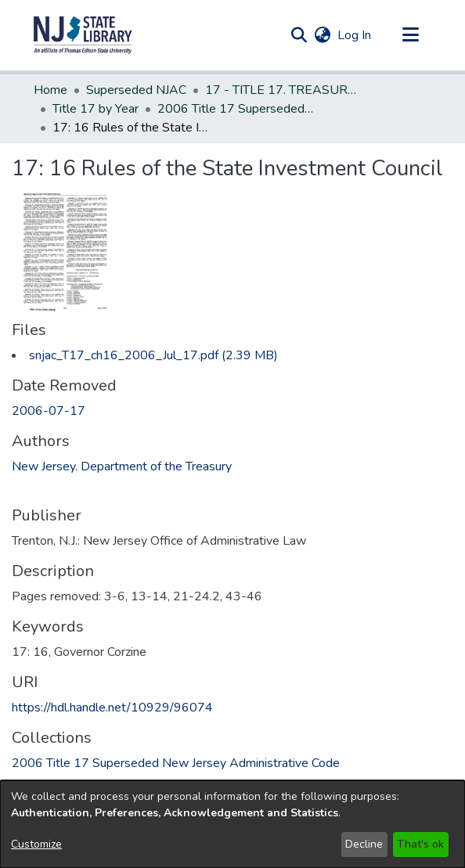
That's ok (420, 844)
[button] (83, 35)
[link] (153, 355)
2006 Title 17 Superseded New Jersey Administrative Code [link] (236, 109)
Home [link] (50, 90)
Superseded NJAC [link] (136, 90)
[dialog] (232, 824)
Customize (36, 844)
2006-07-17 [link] (49, 411)
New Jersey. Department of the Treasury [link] (122, 466)
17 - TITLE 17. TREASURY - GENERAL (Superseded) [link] (283, 90)
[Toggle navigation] (410, 35)
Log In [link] (355, 35)
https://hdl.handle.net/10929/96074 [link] (112, 708)
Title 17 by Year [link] (96, 109)
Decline (364, 844)
